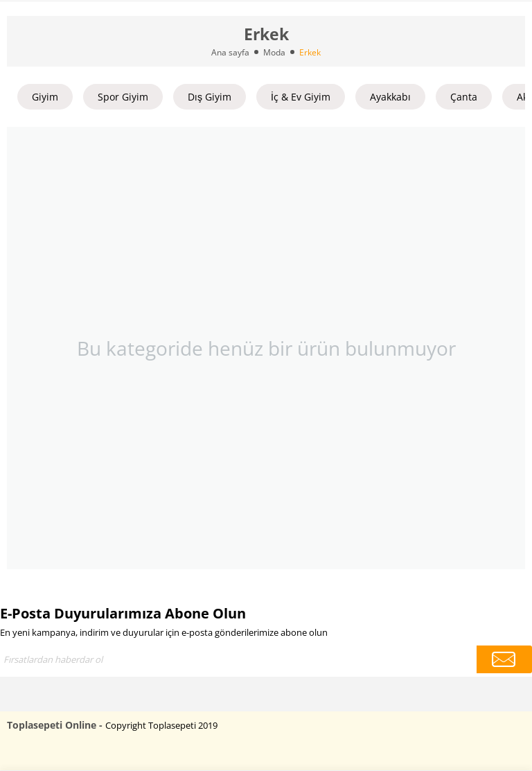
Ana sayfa (230, 52)
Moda (274, 52)
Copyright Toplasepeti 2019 (161, 725)
